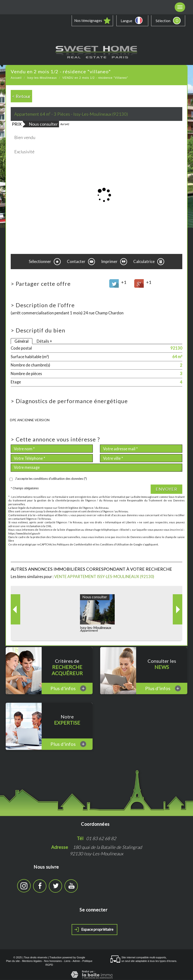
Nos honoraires (53, 961)
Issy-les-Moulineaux (42, 78)
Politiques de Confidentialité (74, 545)
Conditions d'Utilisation (114, 545)
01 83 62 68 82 (101, 839)
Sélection (163, 21)
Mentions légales (32, 961)
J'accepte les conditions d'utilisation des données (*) (51, 479)
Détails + (44, 341)
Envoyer (166, 489)
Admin (76, 961)
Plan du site (13, 961)
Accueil (16, 78)
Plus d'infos (68, 689)
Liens (67, 961)
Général (22, 341)
